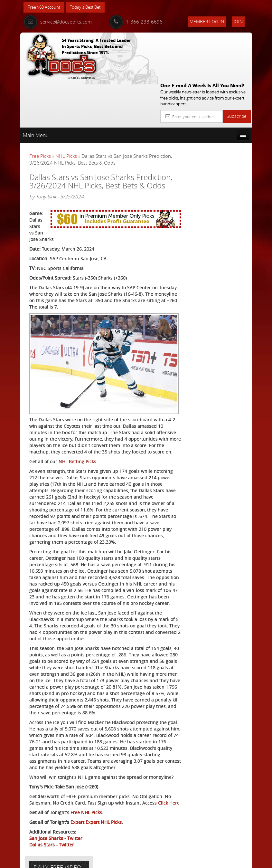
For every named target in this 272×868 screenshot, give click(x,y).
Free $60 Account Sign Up (219, 253)
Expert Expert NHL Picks (96, 815)
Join (238, 21)
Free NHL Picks (86, 806)
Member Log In (207, 21)
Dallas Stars (42, 838)
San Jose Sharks (46, 831)
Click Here (40, 796)
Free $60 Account (46, 7)
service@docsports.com (58, 22)
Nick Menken (224, 196)
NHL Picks (66, 109)
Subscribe (237, 69)
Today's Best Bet (90, 7)
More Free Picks (223, 138)
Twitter (75, 831)
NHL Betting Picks (77, 416)
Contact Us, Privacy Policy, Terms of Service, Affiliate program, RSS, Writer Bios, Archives (175, 860)
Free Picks (40, 109)
